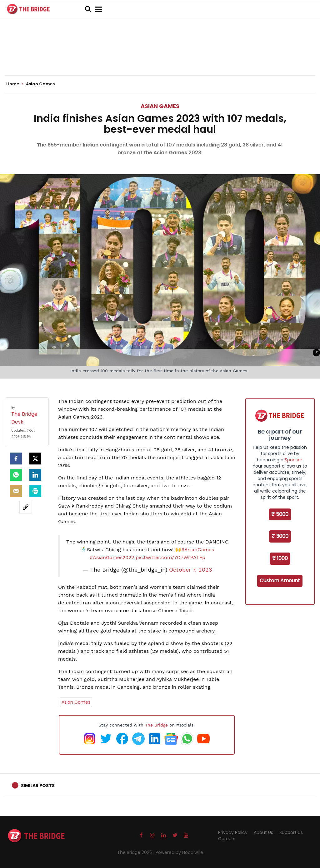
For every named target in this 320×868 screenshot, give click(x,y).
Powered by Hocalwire (179, 852)
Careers (227, 839)
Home (15, 84)
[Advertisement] (160, 56)
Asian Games (160, 106)
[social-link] (26, 507)
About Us (263, 832)
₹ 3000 (280, 536)
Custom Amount (280, 580)
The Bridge (156, 725)
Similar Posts (38, 786)
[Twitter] (35, 459)
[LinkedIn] (35, 475)
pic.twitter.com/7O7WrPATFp (170, 557)
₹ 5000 (280, 514)
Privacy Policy (233, 832)
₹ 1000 (280, 558)
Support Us (291, 832)
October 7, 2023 (191, 570)
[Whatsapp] (16, 475)
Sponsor (293, 460)
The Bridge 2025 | (136, 852)
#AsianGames (198, 550)
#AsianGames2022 (112, 557)
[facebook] (16, 459)
